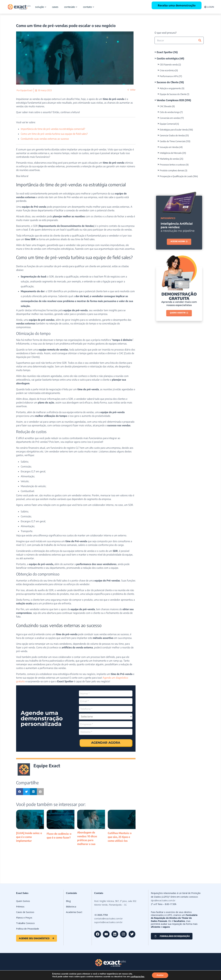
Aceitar (160, 975)
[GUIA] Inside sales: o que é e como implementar (29, 837)
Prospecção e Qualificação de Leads (176, 176)
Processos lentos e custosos (173, 165)
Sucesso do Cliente (168, 82)
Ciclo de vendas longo (170, 112)
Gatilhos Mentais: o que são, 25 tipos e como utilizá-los (120, 837)
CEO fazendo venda (169, 65)
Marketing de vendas (169, 159)
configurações (137, 977)
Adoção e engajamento (170, 88)
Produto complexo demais (172, 170)
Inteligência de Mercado (171, 153)
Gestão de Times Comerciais (173, 141)
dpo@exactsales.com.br (163, 900)
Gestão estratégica (168, 58)
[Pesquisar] (200, 40)
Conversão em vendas (170, 118)
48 (101, 915)
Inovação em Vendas (169, 147)
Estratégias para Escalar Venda (174, 130)
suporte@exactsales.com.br (108, 922)
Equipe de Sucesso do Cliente (173, 94)
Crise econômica (167, 70)
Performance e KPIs (169, 76)
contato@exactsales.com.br (108, 919)
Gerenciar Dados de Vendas (172, 135)
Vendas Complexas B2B (170, 100)
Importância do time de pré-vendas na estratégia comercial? (53, 129)
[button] (20, 792)
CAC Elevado (166, 106)
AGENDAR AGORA (106, 743)
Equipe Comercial (168, 124)
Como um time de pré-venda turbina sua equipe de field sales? (54, 134)
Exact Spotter (165, 52)
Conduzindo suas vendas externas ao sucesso (45, 139)
